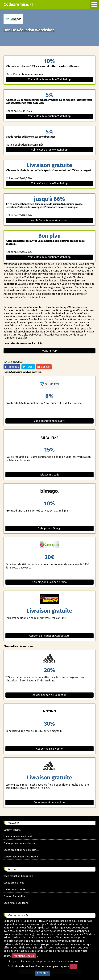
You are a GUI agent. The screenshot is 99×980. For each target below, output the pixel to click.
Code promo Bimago (49, 528)
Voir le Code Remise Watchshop (50, 220)
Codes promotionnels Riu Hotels (22, 850)
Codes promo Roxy (14, 883)
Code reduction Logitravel (18, 836)
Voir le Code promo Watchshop (49, 150)
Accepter (42, 973)
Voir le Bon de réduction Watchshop (49, 79)
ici (73, 966)
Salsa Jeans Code (49, 475)
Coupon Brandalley (14, 896)
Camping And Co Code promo (50, 582)
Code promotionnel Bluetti (50, 421)
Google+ (44, 367)
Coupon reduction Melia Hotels (21, 857)
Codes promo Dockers (16, 889)
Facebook (12, 367)
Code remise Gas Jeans (16, 903)
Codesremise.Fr (18, 4)
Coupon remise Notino (49, 749)
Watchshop (50, 351)
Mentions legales (24, 956)
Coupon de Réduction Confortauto (49, 636)
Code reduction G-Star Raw (18, 876)
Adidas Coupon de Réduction (50, 695)
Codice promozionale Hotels (19, 843)
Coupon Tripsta (12, 830)
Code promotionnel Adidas (50, 802)
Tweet (28, 367)
